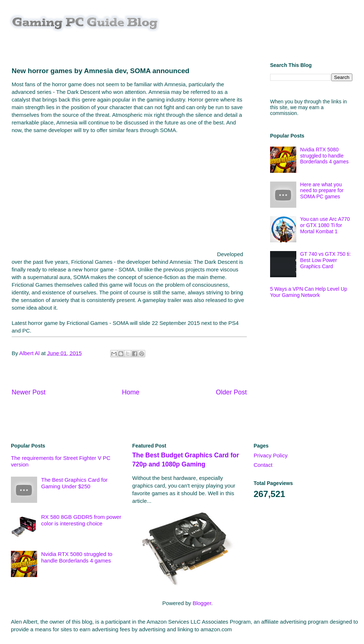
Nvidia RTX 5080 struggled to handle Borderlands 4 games (325, 156)
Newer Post (29, 392)
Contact (263, 465)
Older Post (231, 392)
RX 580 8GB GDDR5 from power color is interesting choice (81, 520)
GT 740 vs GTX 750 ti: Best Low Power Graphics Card (326, 260)
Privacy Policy (271, 455)
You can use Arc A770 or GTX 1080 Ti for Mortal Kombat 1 (325, 225)
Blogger (202, 603)
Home (131, 392)
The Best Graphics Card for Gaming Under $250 (74, 483)
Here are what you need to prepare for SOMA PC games (322, 191)
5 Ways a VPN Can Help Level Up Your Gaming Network (309, 292)
